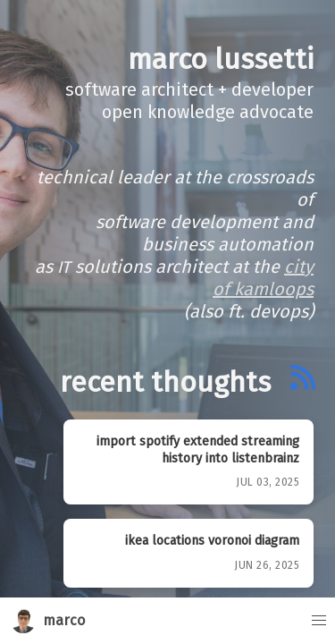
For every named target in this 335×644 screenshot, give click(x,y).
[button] (312, 621)
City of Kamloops (263, 278)
